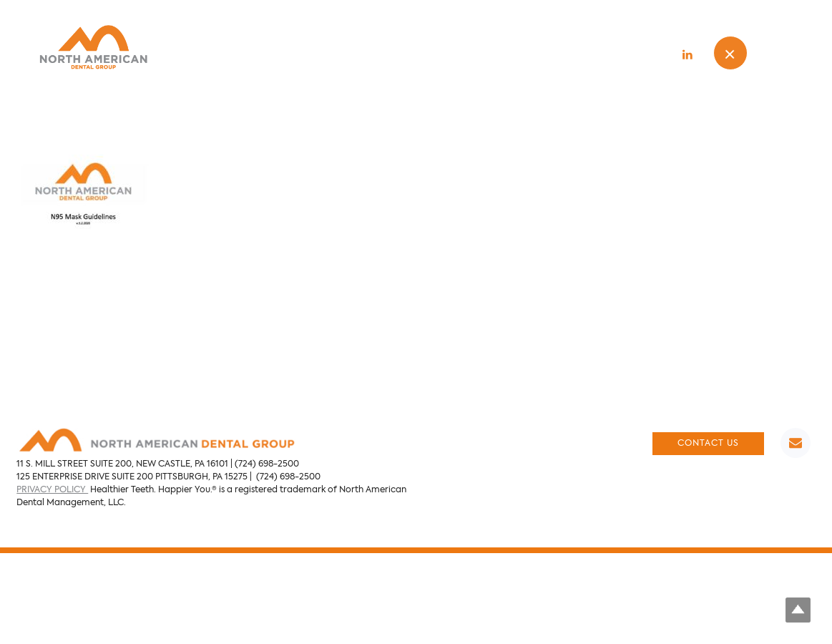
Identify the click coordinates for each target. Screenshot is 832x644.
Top (798, 610)
